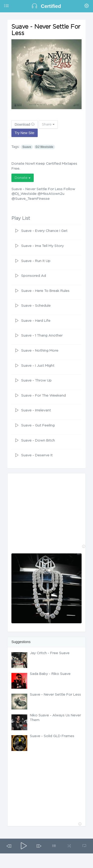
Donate (23, 178)
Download (25, 124)
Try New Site (25, 133)
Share (48, 124)
